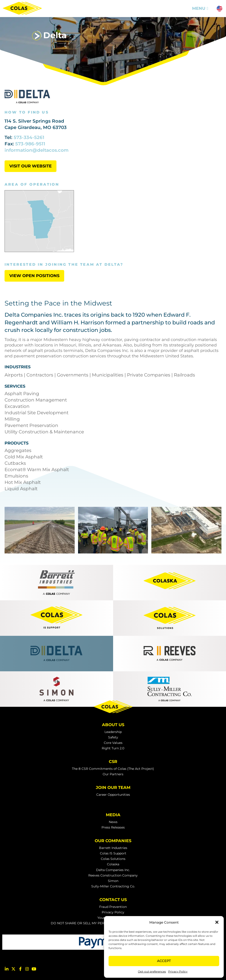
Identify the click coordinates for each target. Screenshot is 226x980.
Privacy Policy (178, 971)
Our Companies (113, 841)
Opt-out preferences (152, 971)
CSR (113, 762)
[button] (217, 922)
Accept (164, 961)
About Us (113, 725)
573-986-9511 (30, 144)
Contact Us (113, 900)
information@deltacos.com (37, 150)
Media (113, 815)
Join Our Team (113, 788)
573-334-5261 (29, 137)
